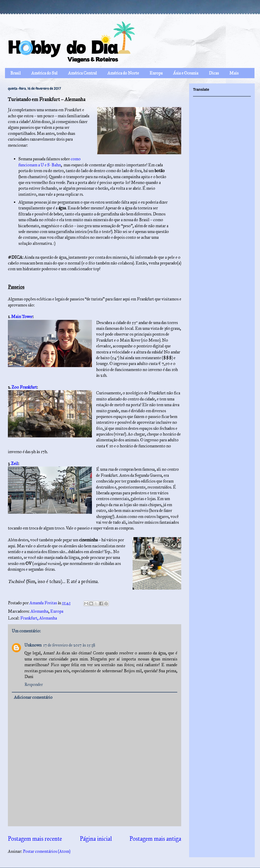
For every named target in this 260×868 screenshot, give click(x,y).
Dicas (214, 73)
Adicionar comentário (33, 697)
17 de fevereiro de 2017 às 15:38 (69, 645)
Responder (34, 684)
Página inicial (96, 839)
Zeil (15, 464)
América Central (82, 73)
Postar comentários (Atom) (47, 851)
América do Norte (123, 73)
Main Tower (22, 317)
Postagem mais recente (35, 839)
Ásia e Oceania (186, 73)
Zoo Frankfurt (24, 387)
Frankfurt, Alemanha (39, 618)
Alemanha (39, 611)
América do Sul (44, 73)
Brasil (15, 73)
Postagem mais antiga (155, 839)
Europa (156, 73)
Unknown (33, 645)
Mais (234, 73)
